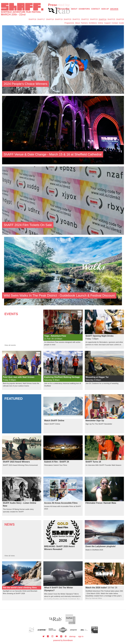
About (74, 9)
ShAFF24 (103, 19)
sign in (81, 636)
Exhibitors (84, 9)
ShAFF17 (41, 19)
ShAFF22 (85, 19)
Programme (69, 23)
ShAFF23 (94, 19)
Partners (84, 23)
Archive (114, 9)
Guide (121, 23)
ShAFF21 (76, 19)
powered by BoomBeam (63, 640)
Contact (96, 9)
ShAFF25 (111, 19)
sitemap (72, 636)
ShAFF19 (59, 19)
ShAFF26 (120, 19)
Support (107, 23)
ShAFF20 (67, 19)
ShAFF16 (32, 19)
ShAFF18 (50, 19)
